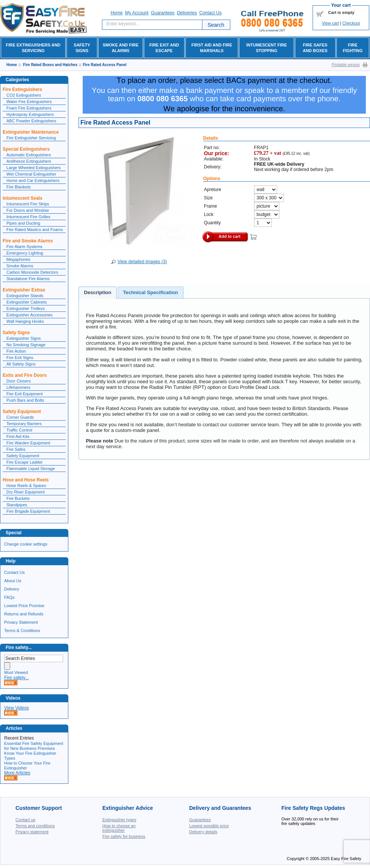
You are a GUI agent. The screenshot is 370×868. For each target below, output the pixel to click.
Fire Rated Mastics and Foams (35, 230)
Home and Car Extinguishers (33, 180)
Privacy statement (32, 832)
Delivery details (203, 832)
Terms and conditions (35, 826)
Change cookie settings (26, 544)
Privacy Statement (21, 622)
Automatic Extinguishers (29, 155)
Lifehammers (18, 387)
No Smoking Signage (26, 345)
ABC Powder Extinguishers (31, 121)
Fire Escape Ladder (25, 462)
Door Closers (18, 381)
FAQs (9, 597)
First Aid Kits (18, 436)
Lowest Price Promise (24, 606)
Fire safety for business (124, 836)
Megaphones (18, 259)
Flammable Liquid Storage (31, 469)
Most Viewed (16, 672)
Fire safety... (16, 678)
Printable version (346, 65)
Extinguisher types (119, 820)
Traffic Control (19, 430)
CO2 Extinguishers (24, 95)
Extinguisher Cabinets (27, 302)
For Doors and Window (28, 210)
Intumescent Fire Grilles (28, 217)
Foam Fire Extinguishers (29, 108)
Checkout (351, 23)
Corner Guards (20, 417)
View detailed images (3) (142, 262)
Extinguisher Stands (25, 296)
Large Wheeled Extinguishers (34, 168)
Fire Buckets (18, 498)
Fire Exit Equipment (25, 394)
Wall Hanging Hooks (25, 321)
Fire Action (16, 351)
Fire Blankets (18, 187)
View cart (331, 23)
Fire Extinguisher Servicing (31, 138)
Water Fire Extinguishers (29, 102)
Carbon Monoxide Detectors (32, 272)
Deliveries (187, 13)
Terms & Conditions (22, 631)
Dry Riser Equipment (25, 492)
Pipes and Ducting (23, 223)
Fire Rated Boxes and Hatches (50, 65)
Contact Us (14, 572)
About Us (13, 581)
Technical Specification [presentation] (151, 292)
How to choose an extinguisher (119, 828)
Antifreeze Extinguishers (29, 161)
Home (117, 13)
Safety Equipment (23, 456)
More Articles (17, 773)
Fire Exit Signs (20, 358)
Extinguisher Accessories (29, 315)
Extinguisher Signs (24, 338)
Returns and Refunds (24, 614)
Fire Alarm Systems (24, 247)
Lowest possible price (209, 826)
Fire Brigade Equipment (28, 511)
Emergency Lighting (25, 253)
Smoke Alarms (20, 266)
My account (137, 13)
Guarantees (163, 13)
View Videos (17, 708)
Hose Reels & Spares (26, 486)
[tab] (98, 293)
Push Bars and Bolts (25, 400)
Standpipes (17, 505)
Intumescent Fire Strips (28, 204)
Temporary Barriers (24, 424)
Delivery (12, 589)
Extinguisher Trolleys (26, 308)
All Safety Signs (21, 364)
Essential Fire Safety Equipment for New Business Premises (34, 746)
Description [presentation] (98, 292)
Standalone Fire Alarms (28, 279)
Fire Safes (16, 449)
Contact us (25, 820)
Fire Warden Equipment (28, 443)
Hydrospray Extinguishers (30, 114)
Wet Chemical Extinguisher (31, 174)
